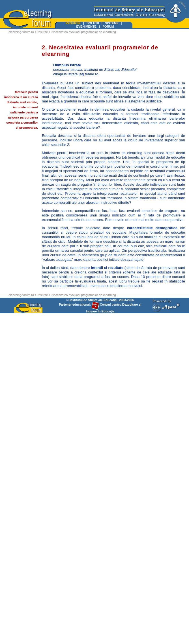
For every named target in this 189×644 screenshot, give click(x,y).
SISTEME (112, 23)
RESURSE (73, 23)
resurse (43, 32)
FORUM (108, 27)
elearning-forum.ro (21, 32)
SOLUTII (93, 23)
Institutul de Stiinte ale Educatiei (94, 300)
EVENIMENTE (86, 27)
